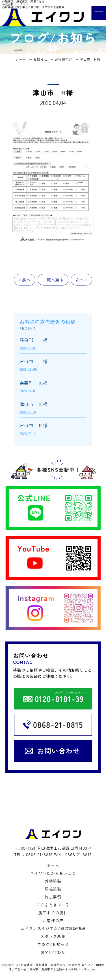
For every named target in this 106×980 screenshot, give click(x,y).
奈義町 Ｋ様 (34, 383)
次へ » (81, 280)
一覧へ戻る (53, 280)
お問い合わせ (53, 952)
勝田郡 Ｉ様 (34, 340)
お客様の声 (53, 920)
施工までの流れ (53, 913)
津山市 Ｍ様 (34, 425)
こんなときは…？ (53, 905)
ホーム (53, 865)
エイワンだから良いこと (53, 873)
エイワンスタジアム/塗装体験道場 (53, 928)
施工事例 (53, 897)
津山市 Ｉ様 (34, 361)
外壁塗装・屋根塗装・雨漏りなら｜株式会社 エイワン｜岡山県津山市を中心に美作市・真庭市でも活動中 (57, 967)
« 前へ (25, 280)
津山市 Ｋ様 (34, 404)
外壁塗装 (53, 881)
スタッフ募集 (53, 936)
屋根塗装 (53, 889)
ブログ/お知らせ (53, 944)
